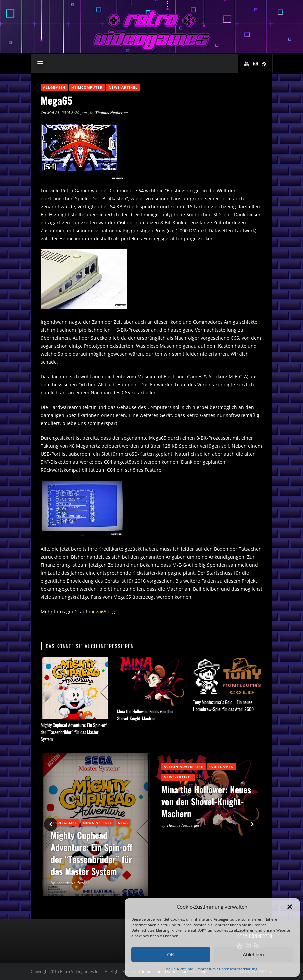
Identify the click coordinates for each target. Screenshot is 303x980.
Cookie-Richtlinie (178, 969)
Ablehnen (253, 955)
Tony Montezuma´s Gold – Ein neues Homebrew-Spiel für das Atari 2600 (223, 705)
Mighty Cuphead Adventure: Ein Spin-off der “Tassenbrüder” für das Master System (74, 732)
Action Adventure (184, 767)
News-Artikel (123, 87)
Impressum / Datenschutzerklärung (227, 969)
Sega (123, 823)
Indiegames (65, 823)
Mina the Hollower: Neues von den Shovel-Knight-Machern (145, 715)
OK (171, 955)
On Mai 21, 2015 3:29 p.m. (64, 112)
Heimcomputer (87, 87)
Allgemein (54, 87)
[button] (290, 907)
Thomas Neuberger (112, 112)
